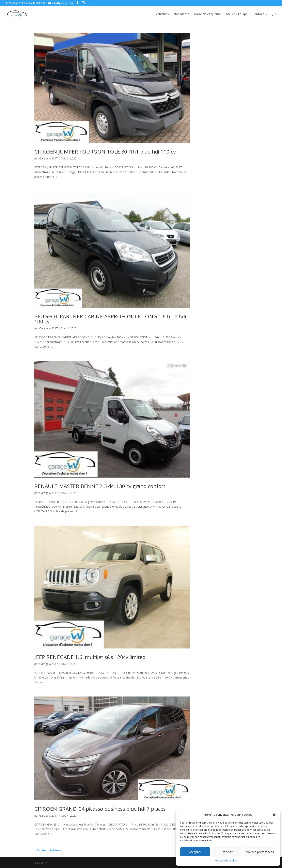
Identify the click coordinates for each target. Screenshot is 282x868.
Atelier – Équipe (237, 14)
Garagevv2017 (48, 158)
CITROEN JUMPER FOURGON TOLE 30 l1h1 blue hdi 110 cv (105, 152)
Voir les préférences (260, 852)
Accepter (195, 852)
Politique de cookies (226, 861)
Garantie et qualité (207, 14)
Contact (258, 14)
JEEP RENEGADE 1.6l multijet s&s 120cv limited (90, 657)
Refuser (227, 852)
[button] (274, 815)
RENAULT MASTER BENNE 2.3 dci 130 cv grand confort (100, 486)
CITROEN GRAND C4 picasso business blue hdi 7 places (100, 809)
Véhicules (162, 14)
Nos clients (181, 14)
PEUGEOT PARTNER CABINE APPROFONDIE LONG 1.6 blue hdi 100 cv (110, 319)
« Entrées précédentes (49, 850)
